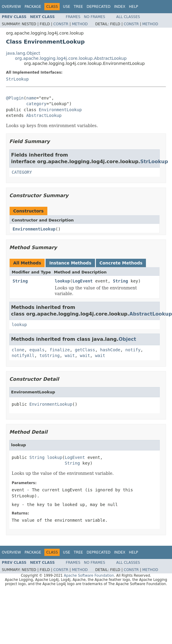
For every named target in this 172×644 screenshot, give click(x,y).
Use (67, 7)
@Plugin (15, 98)
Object (128, 339)
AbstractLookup (44, 115)
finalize (59, 350)
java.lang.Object (23, 53)
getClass (85, 350)
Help (133, 7)
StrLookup (17, 79)
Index (120, 7)
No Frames (95, 17)
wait (70, 356)
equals (37, 350)
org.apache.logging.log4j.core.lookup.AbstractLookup (71, 58)
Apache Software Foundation (89, 575)
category (36, 104)
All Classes (128, 17)
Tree (78, 7)
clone (18, 350)
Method (80, 24)
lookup (62, 281)
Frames (73, 17)
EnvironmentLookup (60, 110)
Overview (11, 7)
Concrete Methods (121, 263)
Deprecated (99, 7)
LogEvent (83, 281)
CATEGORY (22, 172)
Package (33, 7)
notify (133, 350)
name (31, 98)
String (20, 281)
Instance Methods (70, 263)
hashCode (110, 350)
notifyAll (23, 356)
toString (50, 356)
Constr (61, 24)
